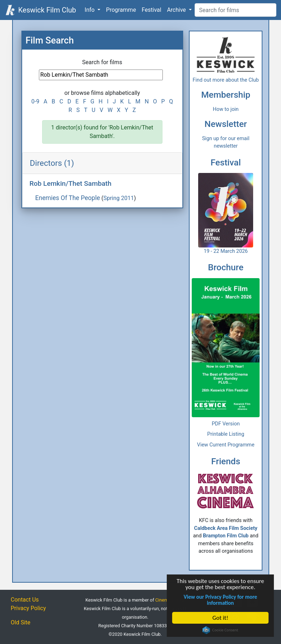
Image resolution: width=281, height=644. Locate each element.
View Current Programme (226, 445)
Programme (121, 10)
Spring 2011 (119, 198)
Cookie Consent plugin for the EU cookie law (221, 630)
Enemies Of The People (68, 198)
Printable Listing (226, 434)
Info (90, 10)
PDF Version (226, 424)
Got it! (221, 618)
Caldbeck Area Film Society (226, 528)
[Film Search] (235, 10)
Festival (152, 10)
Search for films (102, 62)
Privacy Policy (28, 608)
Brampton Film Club (226, 536)
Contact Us (25, 600)
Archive (177, 10)
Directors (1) (52, 163)
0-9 (35, 101)
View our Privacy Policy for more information (221, 600)
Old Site (21, 622)
